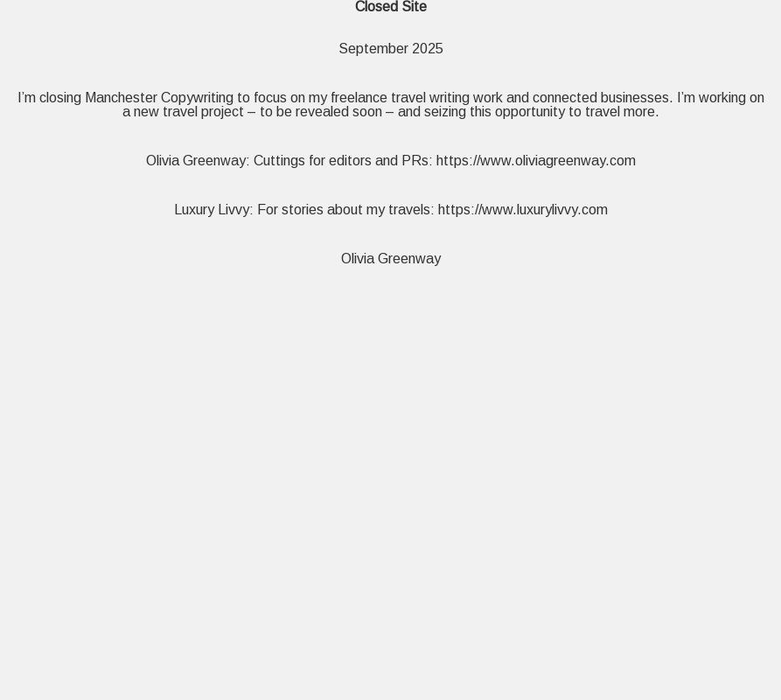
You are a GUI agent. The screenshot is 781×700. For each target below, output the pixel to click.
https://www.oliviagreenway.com (536, 161)
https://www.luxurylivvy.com (523, 210)
